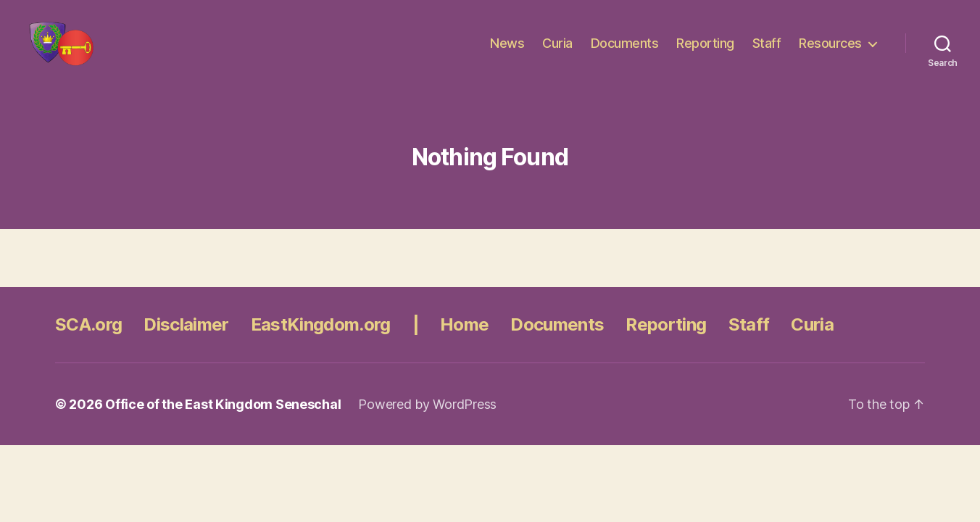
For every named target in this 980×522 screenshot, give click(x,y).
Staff (767, 53)
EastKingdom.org (321, 343)
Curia (557, 53)
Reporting (705, 53)
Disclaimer (186, 343)
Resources (830, 53)
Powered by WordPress (427, 423)
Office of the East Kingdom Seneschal (223, 423)
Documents (625, 53)
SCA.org (88, 343)
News (507, 53)
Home (464, 343)
